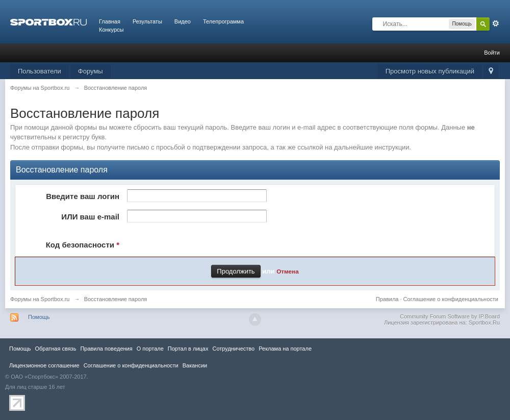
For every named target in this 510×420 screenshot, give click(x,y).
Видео (183, 21)
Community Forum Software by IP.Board (450, 316)
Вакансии (195, 365)
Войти (492, 53)
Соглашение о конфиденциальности (451, 299)
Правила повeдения (106, 349)
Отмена (288, 271)
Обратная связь (55, 349)
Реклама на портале (285, 349)
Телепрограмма (223, 21)
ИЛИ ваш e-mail (90, 217)
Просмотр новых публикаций (430, 71)
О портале (150, 349)
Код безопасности (83, 245)
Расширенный (496, 23)
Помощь (39, 317)
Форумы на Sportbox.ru (40, 299)
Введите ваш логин (83, 196)
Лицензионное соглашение (44, 365)
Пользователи (40, 71)
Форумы (91, 71)
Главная (110, 21)
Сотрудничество (233, 349)
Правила (387, 299)
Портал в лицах (188, 349)
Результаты (147, 21)
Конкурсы (111, 30)
